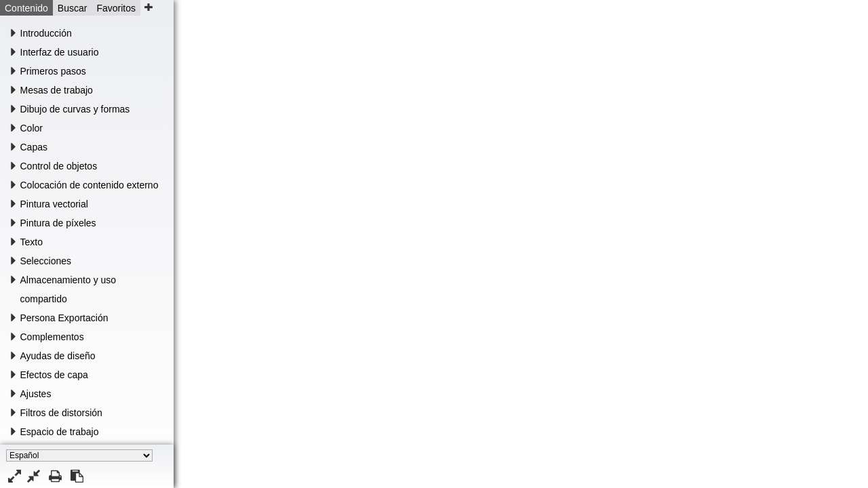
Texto (32, 242)
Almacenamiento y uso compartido (68, 289)
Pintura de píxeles (58, 223)
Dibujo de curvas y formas (75, 109)
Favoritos (116, 8)
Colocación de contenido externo (90, 185)
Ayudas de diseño (58, 356)
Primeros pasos (53, 71)
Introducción (46, 33)
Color (32, 128)
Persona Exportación (64, 318)
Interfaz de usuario (60, 52)
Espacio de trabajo (60, 432)
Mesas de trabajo (57, 90)
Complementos (52, 337)
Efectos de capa (54, 375)
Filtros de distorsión (61, 413)
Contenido (26, 8)
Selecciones (46, 261)
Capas (34, 147)
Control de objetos (59, 166)
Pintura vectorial (54, 204)
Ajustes (36, 394)
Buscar (73, 8)
